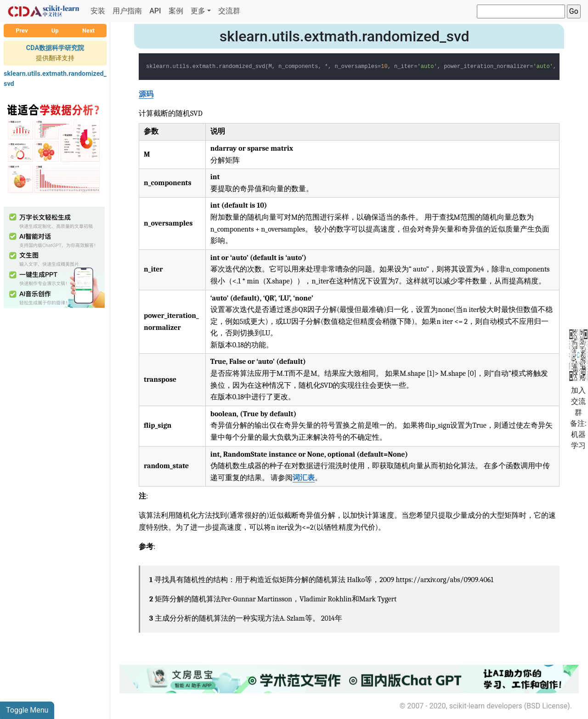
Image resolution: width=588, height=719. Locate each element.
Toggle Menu (27, 710)
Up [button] (55, 31)
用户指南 (127, 11)
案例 (176, 11)
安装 (98, 11)
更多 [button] (198, 11)
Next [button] (88, 31)
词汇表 (304, 478)
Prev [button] (22, 31)
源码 (146, 94)
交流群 (229, 11)
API (155, 11)
